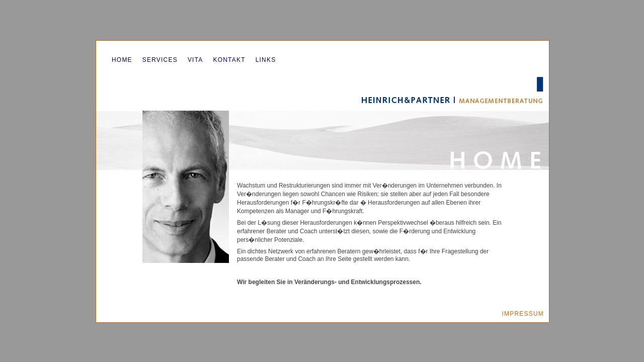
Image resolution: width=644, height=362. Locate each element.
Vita (195, 60)
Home (122, 60)
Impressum (523, 314)
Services (160, 60)
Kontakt (229, 60)
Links (266, 60)
